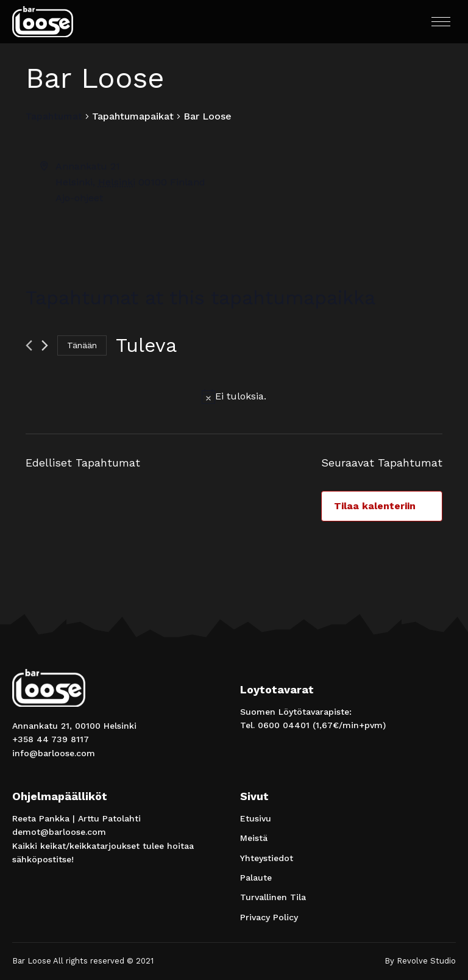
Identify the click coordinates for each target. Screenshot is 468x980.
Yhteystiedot (267, 858)
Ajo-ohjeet (79, 198)
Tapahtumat (54, 116)
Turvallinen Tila (273, 897)
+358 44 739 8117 (51, 739)
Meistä (254, 838)
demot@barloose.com (59, 832)
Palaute (256, 878)
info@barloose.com (54, 753)
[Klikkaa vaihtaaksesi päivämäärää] (146, 345)
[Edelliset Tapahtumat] (29, 345)
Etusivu (256, 818)
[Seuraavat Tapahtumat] (45, 345)
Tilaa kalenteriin (375, 506)
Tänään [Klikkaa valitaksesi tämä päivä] (82, 345)
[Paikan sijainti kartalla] (337, 204)
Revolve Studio (426, 961)
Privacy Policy (269, 917)
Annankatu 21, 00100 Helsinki (74, 726)
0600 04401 (284, 725)
